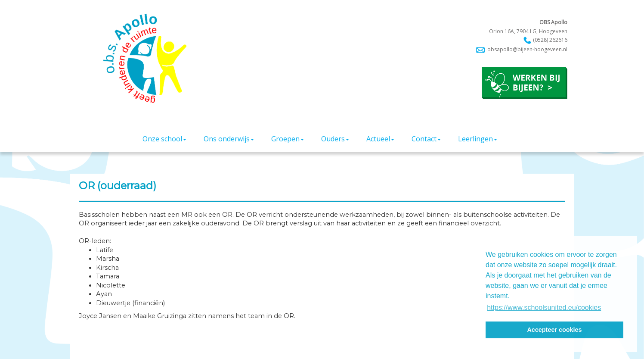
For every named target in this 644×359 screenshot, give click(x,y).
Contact (426, 139)
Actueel (380, 139)
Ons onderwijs (229, 139)
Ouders (335, 139)
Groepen (288, 139)
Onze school (164, 139)
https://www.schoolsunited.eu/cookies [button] (544, 307)
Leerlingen (478, 139)
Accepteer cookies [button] (554, 330)
